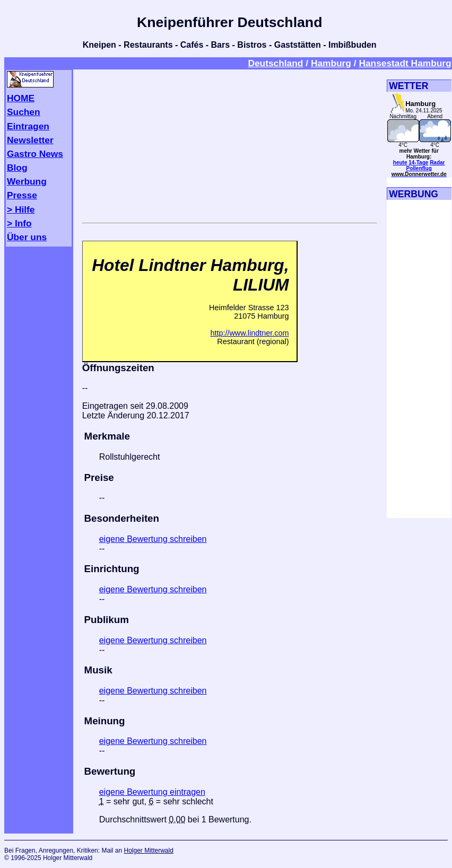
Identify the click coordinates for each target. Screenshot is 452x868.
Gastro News (35, 154)
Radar (437, 163)
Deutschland (275, 63)
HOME (21, 98)
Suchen (24, 112)
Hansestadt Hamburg (405, 63)
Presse (22, 195)
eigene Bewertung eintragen (152, 792)
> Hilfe (21, 209)
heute (400, 163)
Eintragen (28, 126)
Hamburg (331, 63)
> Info (19, 223)
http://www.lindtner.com (249, 333)
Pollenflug (419, 168)
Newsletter (30, 140)
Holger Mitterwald (148, 851)
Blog (17, 168)
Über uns (27, 237)
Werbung (27, 181)
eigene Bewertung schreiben (153, 539)
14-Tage (418, 163)
